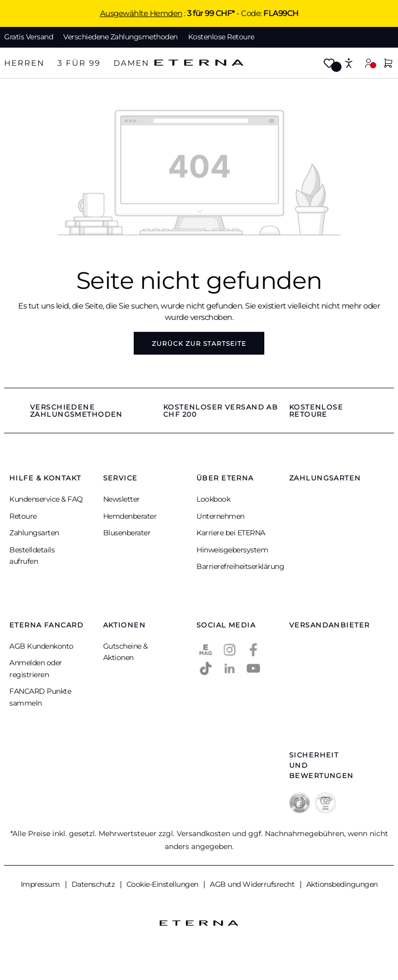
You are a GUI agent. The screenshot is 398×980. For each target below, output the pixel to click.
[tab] (24, 63)
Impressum (41, 884)
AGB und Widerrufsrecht (253, 884)
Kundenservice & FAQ (46, 499)
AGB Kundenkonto (41, 646)
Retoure (23, 516)
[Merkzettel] (329, 64)
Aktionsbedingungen (342, 884)
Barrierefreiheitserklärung (240, 566)
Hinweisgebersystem (232, 550)
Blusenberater (127, 533)
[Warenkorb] (388, 64)
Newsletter (122, 499)
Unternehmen (221, 516)
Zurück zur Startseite (199, 343)
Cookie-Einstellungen (164, 884)
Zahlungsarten (34, 533)
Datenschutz (94, 884)
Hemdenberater (130, 516)
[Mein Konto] (368, 63)
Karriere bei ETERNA (231, 533)
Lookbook (213, 499)
